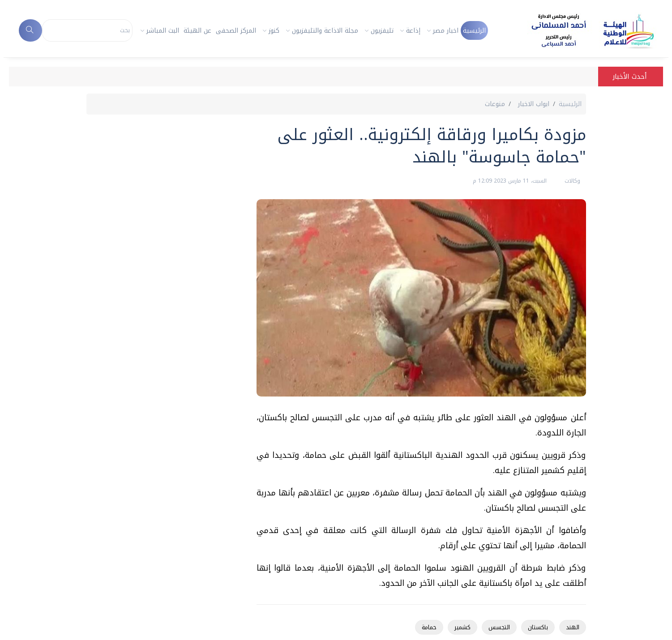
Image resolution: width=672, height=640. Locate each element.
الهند (573, 627)
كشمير (462, 627)
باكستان (538, 627)
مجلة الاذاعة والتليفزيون (325, 31)
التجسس (499, 627)
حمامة (429, 627)
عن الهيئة (197, 31)
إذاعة (413, 31)
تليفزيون (382, 31)
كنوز (274, 31)
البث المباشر (163, 31)
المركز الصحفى (236, 31)
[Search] (87, 30)
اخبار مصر (446, 31)
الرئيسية (474, 31)
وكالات (571, 181)
